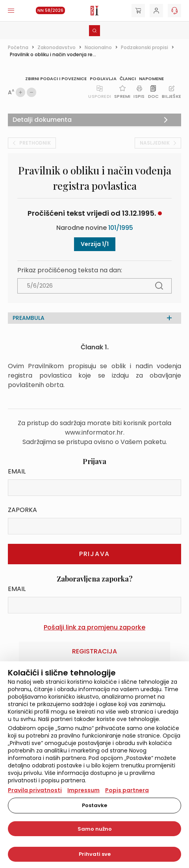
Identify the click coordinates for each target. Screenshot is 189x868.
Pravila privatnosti (35, 790)
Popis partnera (127, 790)
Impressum (83, 790)
